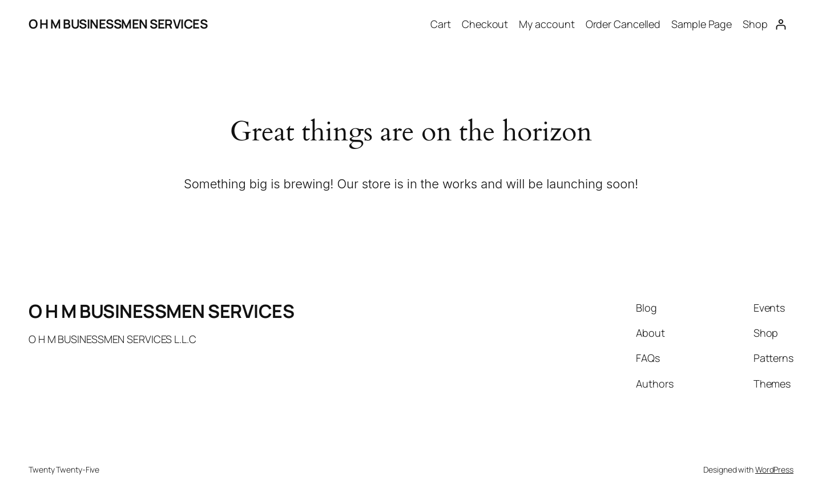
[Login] (781, 24)
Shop (755, 24)
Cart (441, 24)
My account (547, 24)
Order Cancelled (623, 24)
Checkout (485, 24)
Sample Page (702, 24)
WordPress (774, 469)
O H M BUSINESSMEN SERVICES (118, 24)
